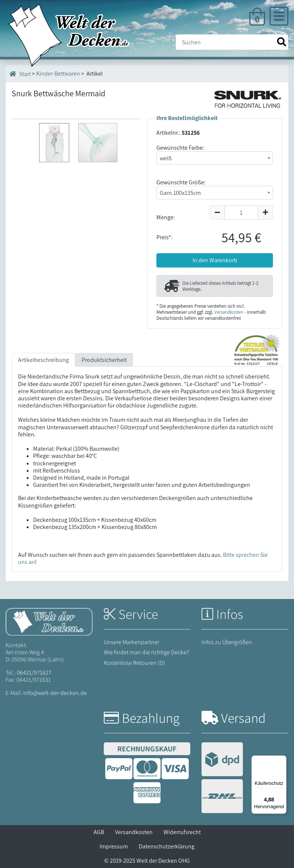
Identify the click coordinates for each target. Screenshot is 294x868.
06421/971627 (34, 673)
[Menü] (282, 760)
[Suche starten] (282, 42)
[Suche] (232, 42)
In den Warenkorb (215, 260)
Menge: (166, 217)
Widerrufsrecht (182, 832)
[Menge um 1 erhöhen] (266, 213)
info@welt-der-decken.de (55, 693)
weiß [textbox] (166, 158)
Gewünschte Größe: (181, 182)
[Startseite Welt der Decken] (49, 621)
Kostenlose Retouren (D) (134, 663)
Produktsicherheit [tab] (104, 360)
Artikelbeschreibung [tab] (43, 360)
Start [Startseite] (20, 74)
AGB (99, 832)
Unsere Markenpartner (132, 642)
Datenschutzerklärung (167, 846)
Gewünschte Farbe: (180, 148)
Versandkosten (229, 312)
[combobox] (215, 158)
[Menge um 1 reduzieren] (217, 213)
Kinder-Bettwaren (58, 74)
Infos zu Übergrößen (227, 642)
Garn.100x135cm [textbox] (180, 193)
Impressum (114, 846)
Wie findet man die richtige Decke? (146, 652)
